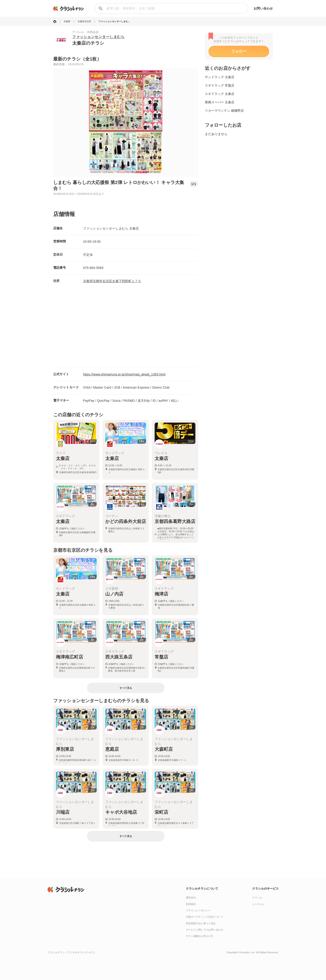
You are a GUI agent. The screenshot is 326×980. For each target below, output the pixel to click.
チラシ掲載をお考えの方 (200, 936)
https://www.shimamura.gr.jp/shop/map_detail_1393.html (124, 374)
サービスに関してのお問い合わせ (205, 930)
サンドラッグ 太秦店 (220, 77)
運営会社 (191, 898)
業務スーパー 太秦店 (220, 102)
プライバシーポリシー (198, 910)
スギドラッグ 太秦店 (220, 94)
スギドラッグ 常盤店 (220, 85)
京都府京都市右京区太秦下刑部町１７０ (112, 281)
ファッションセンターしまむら (98, 37)
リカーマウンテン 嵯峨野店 (224, 111)
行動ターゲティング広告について (205, 917)
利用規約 (191, 904)
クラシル (257, 898)
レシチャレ (258, 904)
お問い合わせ (263, 8)
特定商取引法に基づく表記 (201, 923)
